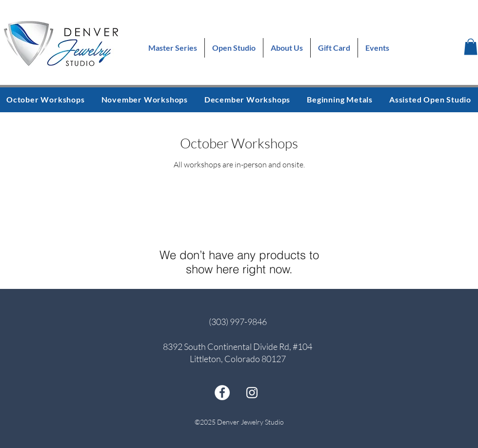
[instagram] (252, 393)
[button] (471, 47)
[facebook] (222, 393)
